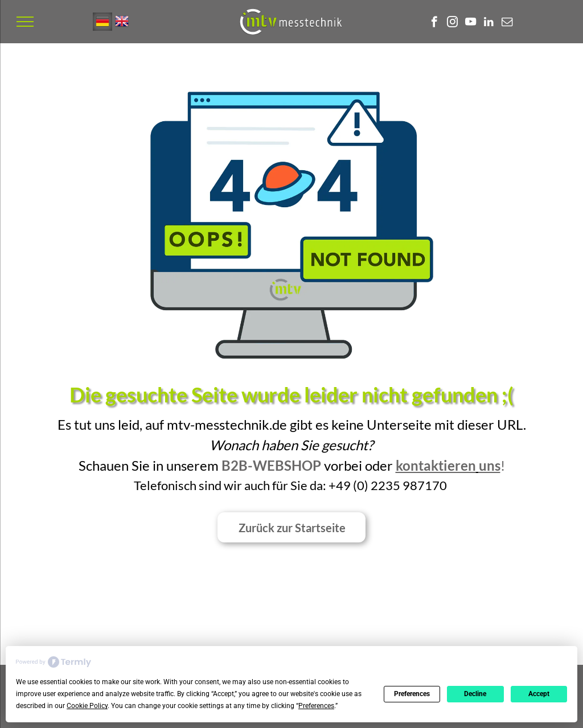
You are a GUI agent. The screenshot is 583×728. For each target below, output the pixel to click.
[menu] (25, 22)
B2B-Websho (267, 465)
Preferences (412, 694)
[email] (507, 23)
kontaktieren (436, 465)
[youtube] (471, 23)
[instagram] (452, 23)
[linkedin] (489, 23)
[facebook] (434, 23)
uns (490, 465)
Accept (539, 694)
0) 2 (368, 485)
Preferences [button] (316, 706)
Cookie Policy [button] (87, 706)
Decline (475, 694)
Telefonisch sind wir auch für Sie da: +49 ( (245, 485)
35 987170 (416, 485)
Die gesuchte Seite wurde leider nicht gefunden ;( (291, 394)
